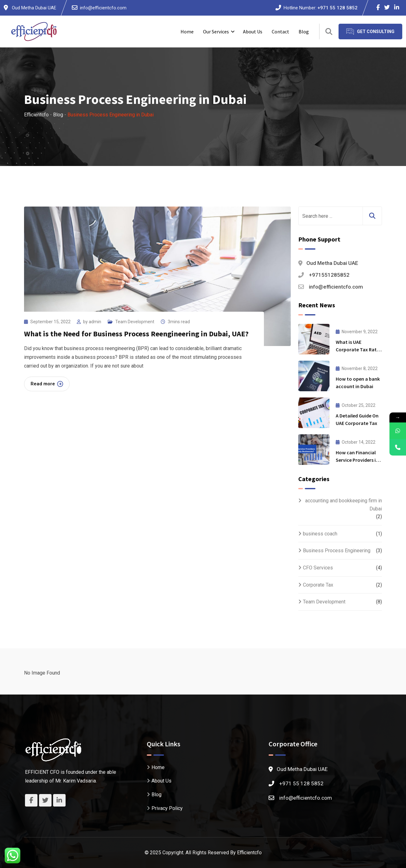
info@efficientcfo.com (103, 8)
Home (187, 32)
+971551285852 (329, 275)
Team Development (135, 322)
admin (95, 322)
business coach (320, 534)
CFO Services (318, 568)
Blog (304, 32)
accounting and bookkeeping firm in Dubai (344, 505)
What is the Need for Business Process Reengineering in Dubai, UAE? (136, 334)
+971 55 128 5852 (337, 8)
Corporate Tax (318, 585)
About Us (253, 32)
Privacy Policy (167, 808)
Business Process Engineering (337, 551)
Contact (280, 32)
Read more (47, 384)
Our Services (216, 32)
